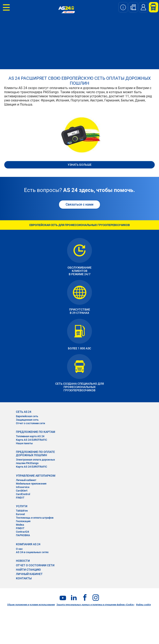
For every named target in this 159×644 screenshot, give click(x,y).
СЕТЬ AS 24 (24, 412)
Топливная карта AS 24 (30, 436)
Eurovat (20, 514)
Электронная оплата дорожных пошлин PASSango (36, 461)
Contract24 (22, 532)
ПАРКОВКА (23, 535)
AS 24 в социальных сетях (32, 552)
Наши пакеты (24, 443)
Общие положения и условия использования (31, 605)
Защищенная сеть (27, 420)
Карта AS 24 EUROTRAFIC (31, 440)
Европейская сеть (27, 416)
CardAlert (22, 491)
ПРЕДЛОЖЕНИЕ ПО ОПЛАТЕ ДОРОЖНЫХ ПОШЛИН (35, 454)
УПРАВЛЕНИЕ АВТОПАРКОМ (36, 476)
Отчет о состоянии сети (30, 423)
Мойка (20, 525)
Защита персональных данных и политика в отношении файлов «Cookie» (95, 605)
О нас (19, 549)
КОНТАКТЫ (24, 578)
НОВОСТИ (23, 561)
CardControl (23, 494)
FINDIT (20, 498)
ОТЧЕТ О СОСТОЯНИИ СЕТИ (35, 565)
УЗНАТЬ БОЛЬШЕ (80, 165)
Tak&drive (22, 511)
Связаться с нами (79, 204)
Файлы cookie (143, 605)
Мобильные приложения (31, 484)
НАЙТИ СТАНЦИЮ (28, 570)
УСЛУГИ (22, 506)
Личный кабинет (26, 480)
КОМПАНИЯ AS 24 (28, 544)
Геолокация (23, 521)
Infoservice (23, 487)
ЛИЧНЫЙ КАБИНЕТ (29, 574)
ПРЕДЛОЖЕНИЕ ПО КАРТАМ (36, 432)
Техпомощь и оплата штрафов (35, 518)
